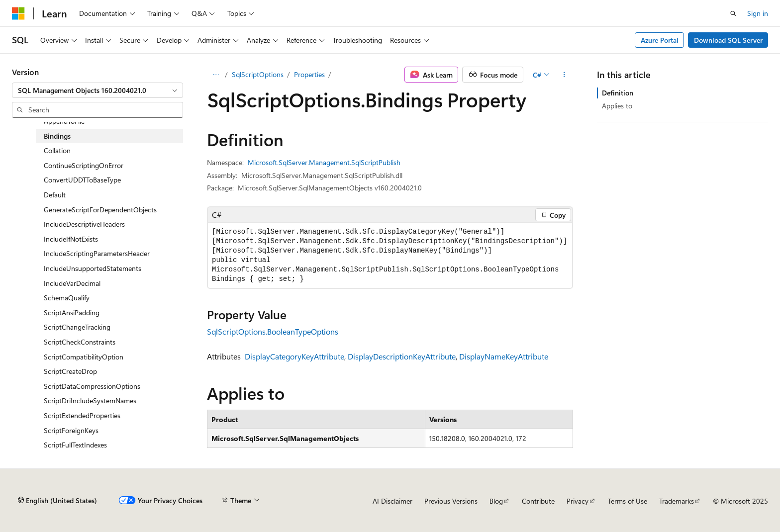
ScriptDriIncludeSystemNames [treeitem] (90, 400)
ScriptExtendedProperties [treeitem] (82, 415)
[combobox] (97, 90)
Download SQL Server (728, 40)
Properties (309, 74)
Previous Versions (451, 501)
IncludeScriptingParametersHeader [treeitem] (97, 253)
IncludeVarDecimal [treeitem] (72, 283)
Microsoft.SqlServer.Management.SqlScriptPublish (324, 162)
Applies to (617, 106)
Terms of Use (628, 501)
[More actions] (564, 75)
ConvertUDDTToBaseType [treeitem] (82, 180)
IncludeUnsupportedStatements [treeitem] (93, 268)
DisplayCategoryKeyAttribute (294, 356)
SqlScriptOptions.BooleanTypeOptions (273, 331)
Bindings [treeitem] (57, 136)
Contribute (538, 501)
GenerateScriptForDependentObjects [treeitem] (100, 210)
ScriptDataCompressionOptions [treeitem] (92, 386)
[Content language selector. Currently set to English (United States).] (57, 501)
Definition (618, 93)
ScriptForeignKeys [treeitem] (71, 430)
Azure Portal (660, 40)
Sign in (758, 13)
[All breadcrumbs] (216, 75)
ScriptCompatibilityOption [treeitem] (84, 357)
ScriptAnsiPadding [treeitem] (72, 312)
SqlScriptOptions (258, 74)
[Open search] (733, 13)
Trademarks (677, 501)
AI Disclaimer (392, 501)
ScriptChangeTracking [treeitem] (77, 327)
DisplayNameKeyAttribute (504, 356)
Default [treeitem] (55, 195)
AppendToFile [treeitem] (64, 121)
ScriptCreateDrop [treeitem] (70, 371)
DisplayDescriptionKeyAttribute (402, 356)
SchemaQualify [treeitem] (67, 298)
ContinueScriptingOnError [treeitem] (84, 165)
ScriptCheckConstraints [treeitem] (80, 342)
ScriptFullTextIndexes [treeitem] (75, 445)
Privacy (578, 501)
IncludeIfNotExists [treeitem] (71, 239)
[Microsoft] (18, 13)
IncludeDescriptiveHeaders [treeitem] (84, 224)
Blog (496, 501)
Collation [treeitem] (57, 150)
